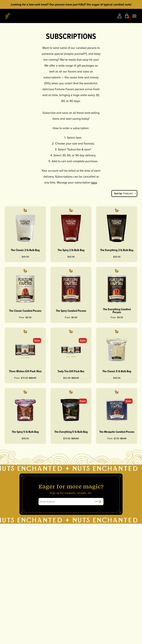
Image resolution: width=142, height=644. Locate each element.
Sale (37, 341)
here (94, 182)
